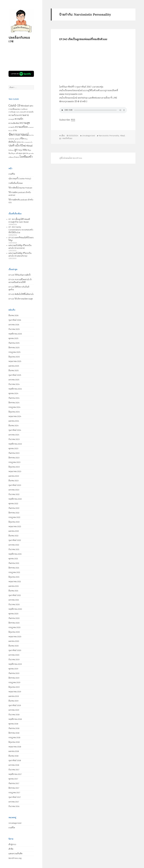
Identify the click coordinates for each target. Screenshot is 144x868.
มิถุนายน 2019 (14, 687)
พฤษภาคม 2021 (15, 582)
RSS (73, 120)
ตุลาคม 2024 (13, 393)
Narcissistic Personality (109, 136)
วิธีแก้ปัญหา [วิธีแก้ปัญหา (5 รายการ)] (12, 153)
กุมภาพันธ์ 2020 (15, 650)
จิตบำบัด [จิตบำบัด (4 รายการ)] (31, 135)
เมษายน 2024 (14, 421)
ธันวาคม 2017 (14, 770)
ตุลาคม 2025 (13, 338)
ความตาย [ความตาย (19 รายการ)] (24, 115)
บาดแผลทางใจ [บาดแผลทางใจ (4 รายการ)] (28, 142)
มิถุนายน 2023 (14, 467)
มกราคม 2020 (14, 655)
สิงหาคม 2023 (14, 458)
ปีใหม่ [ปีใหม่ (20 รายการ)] (23, 146)
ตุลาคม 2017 (13, 779)
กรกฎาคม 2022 (14, 517)
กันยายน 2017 (14, 783)
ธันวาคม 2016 (14, 806)
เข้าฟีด (11, 849)
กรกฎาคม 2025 (14, 352)
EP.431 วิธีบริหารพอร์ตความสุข (21, 299)
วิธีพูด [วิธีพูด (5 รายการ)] (29, 150)
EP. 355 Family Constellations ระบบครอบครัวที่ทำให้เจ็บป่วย (21, 230)
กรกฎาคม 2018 (14, 738)
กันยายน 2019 (14, 673)
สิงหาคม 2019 (14, 678)
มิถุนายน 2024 (14, 412)
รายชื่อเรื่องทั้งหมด (16, 183)
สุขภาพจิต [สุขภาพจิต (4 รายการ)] (31, 153)
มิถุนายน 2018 (14, 742)
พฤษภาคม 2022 (15, 527)
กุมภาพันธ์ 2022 (15, 540)
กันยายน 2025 (14, 343)
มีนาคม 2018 (13, 756)
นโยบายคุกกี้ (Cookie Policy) (20, 179)
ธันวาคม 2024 (14, 384)
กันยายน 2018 (14, 728)
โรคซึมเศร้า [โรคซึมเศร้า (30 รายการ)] (26, 157)
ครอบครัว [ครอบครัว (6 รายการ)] (23, 112)
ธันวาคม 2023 (14, 439)
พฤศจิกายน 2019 (15, 664)
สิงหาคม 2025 (14, 348)
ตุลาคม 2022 (13, 504)
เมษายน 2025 (14, 366)
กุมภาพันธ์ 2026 (15, 320)
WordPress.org (15, 858)
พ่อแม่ (123, 136)
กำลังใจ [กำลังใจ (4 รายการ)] (18, 112)
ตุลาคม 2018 (13, 724)
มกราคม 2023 (14, 490)
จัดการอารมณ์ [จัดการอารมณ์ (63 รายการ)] (19, 134)
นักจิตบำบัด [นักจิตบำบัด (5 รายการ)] (20, 142)
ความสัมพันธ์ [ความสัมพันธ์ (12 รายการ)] (14, 123)
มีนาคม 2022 (13, 536)
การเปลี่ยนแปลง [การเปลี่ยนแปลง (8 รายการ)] (14, 109)
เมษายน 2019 (14, 696)
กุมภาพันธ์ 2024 (15, 430)
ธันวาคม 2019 (14, 660)
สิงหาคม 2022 (14, 513)
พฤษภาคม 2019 (15, 692)
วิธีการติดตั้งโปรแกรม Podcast (20, 188)
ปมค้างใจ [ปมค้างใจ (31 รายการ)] (14, 145)
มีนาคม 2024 (14, 426)
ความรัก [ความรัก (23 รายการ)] (19, 119)
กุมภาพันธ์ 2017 (15, 797)
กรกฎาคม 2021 (14, 572)
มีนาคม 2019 (13, 701)
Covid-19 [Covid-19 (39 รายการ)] (14, 106)
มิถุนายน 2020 (14, 632)
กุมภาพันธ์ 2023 (15, 485)
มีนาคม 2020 (14, 646)
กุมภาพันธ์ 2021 (15, 595)
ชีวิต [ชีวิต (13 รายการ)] (22, 139)
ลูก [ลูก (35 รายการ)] (16, 150)
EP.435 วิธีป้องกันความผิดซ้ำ (20, 275)
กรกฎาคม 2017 (14, 793)
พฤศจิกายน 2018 (15, 719)
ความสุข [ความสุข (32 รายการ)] (25, 123)
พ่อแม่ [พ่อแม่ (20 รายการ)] (29, 146)
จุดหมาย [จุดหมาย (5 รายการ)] (17, 139)
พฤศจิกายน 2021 (15, 554)
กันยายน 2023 (14, 453)
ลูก (60, 138)
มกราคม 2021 (14, 600)
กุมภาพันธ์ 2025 (15, 375)
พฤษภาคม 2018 (15, 747)
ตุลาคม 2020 (13, 614)
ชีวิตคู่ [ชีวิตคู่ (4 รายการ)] (26, 139)
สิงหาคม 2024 (14, 403)
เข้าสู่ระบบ (12, 844)
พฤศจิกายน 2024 (15, 389)
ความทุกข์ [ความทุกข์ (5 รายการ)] (11, 119)
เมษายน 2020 (14, 641)
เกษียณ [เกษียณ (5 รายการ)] (11, 157)
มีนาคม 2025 (14, 371)
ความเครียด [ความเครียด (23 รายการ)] (21, 127)
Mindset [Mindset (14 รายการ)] (25, 106)
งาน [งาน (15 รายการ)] (15, 130)
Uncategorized (15, 823)
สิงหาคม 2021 (14, 568)
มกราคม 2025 (14, 380)
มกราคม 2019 (14, 710)
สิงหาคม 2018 (14, 733)
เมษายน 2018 (14, 751)
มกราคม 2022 (14, 545)
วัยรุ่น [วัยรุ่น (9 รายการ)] (20, 150)
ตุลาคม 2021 (13, 559)
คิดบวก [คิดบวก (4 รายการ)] (11, 131)
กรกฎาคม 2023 (14, 462)
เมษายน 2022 (14, 531)
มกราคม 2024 (14, 435)
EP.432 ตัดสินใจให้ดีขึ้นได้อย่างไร (21, 294)
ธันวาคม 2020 (14, 604)
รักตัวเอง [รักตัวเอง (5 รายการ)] (11, 150)
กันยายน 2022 (14, 508)
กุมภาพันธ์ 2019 (15, 705)
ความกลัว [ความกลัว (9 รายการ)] (30, 112)
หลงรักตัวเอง (67, 138)
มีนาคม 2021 (13, 591)
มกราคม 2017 (14, 802)
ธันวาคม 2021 (14, 549)
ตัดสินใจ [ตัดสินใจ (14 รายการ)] (12, 142)
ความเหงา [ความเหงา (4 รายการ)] (31, 127)
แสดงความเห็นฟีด (15, 854)
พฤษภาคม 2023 (15, 471)
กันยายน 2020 (14, 618)
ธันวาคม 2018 (14, 715)
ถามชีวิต (12, 174)
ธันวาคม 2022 (14, 494)
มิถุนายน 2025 (14, 357)
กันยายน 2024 (14, 398)
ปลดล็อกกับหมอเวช (19, 39)
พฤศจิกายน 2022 (15, 499)
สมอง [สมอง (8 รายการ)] (20, 153)
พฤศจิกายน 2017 (15, 774)
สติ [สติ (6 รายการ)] (17, 153)
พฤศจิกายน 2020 (15, 609)
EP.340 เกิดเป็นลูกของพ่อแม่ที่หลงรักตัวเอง (83, 39)
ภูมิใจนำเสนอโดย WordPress (71, 158)
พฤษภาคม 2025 (15, 361)
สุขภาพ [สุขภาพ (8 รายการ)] (25, 153)
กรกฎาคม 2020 (14, 627)
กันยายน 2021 (14, 563)
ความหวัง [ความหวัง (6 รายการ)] (12, 127)
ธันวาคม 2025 (14, 329)
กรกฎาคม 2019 (14, 682)
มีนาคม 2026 (14, 315)
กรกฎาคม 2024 (14, 407)
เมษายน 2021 (14, 586)
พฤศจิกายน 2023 (15, 444)
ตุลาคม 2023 (13, 449)
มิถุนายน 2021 (14, 577)
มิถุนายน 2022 (14, 522)
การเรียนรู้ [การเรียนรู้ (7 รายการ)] (12, 112)
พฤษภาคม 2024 (15, 416)
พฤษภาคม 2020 (15, 637)
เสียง (63, 136)
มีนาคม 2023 (14, 481)
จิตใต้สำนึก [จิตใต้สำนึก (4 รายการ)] (11, 139)
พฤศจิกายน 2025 (15, 334)
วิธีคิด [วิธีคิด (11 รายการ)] (25, 150)
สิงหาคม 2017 (14, 788)
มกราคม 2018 (14, 765)
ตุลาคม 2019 (13, 669)
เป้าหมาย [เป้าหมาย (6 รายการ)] (16, 157)
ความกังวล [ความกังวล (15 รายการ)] (14, 115)
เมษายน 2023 (14, 476)
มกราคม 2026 (14, 325)
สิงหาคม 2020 (14, 623)
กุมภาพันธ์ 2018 (15, 760)
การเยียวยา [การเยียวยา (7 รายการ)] (24, 109)
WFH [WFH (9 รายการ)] (31, 106)
